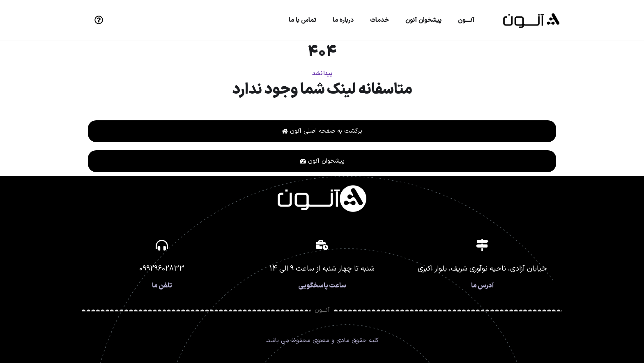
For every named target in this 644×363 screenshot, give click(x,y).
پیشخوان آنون (423, 20)
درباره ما (343, 20)
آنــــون (466, 20)
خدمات (379, 20)
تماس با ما (302, 20)
